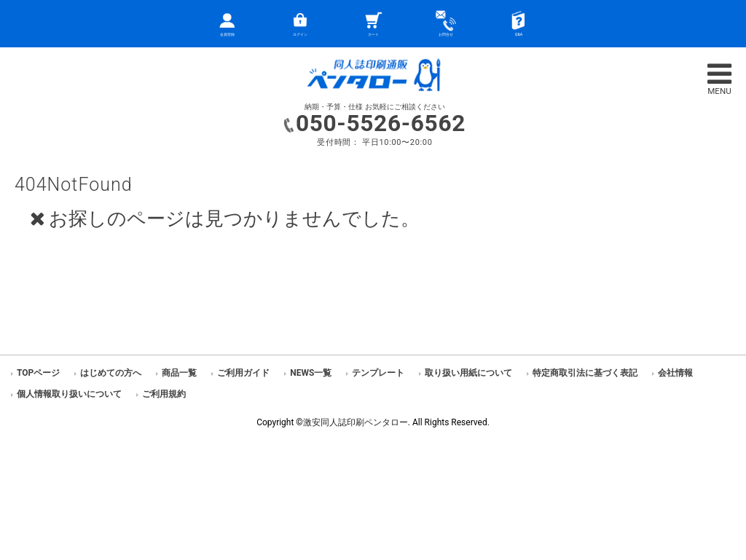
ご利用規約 (164, 394)
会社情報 (675, 373)
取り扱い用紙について (468, 373)
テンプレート (378, 373)
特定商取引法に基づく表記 (585, 373)
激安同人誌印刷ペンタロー (356, 422)
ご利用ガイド (243, 373)
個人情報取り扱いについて (69, 394)
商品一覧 (179, 373)
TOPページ (38, 373)
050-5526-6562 (381, 123)
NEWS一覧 (311, 373)
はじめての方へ (111, 373)
